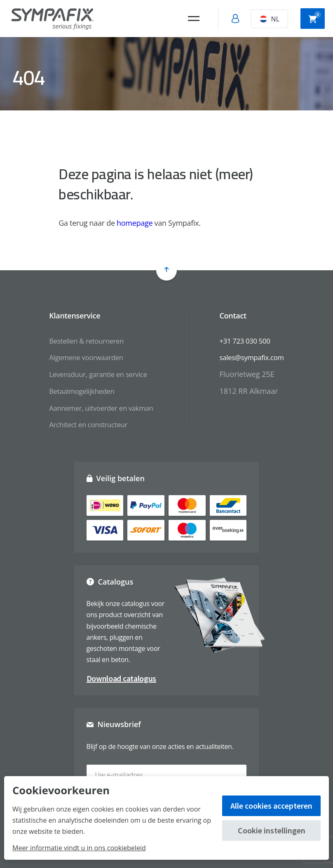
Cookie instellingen (272, 830)
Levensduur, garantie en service (95, 374)
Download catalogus (122, 678)
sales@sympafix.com (256, 357)
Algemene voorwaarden (82, 357)
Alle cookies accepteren (271, 806)
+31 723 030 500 (248, 341)
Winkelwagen (315, 18)
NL (270, 19)
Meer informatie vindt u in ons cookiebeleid (79, 848)
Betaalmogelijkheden (78, 391)
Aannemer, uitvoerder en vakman (98, 408)
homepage (135, 223)
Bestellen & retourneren (83, 341)
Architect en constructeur (85, 424)
